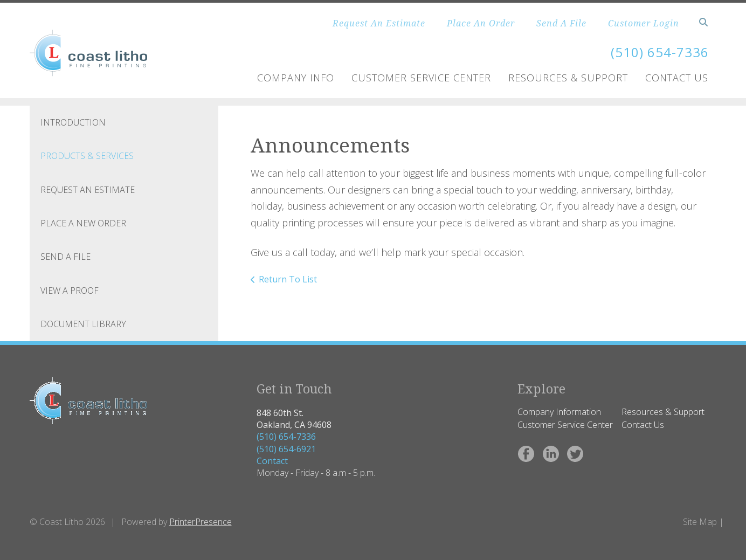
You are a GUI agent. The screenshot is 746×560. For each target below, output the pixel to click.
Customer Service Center (421, 78)
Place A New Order (83, 223)
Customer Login (644, 23)
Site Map (700, 522)
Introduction (73, 122)
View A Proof (70, 291)
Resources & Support (568, 78)
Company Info (296, 78)
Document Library (83, 324)
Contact (272, 461)
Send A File (561, 23)
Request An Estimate (379, 23)
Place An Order (481, 23)
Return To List (288, 279)
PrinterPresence (201, 522)
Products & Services (87, 156)
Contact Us (677, 78)
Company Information (559, 412)
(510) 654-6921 (286, 449)
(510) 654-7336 (286, 437)
